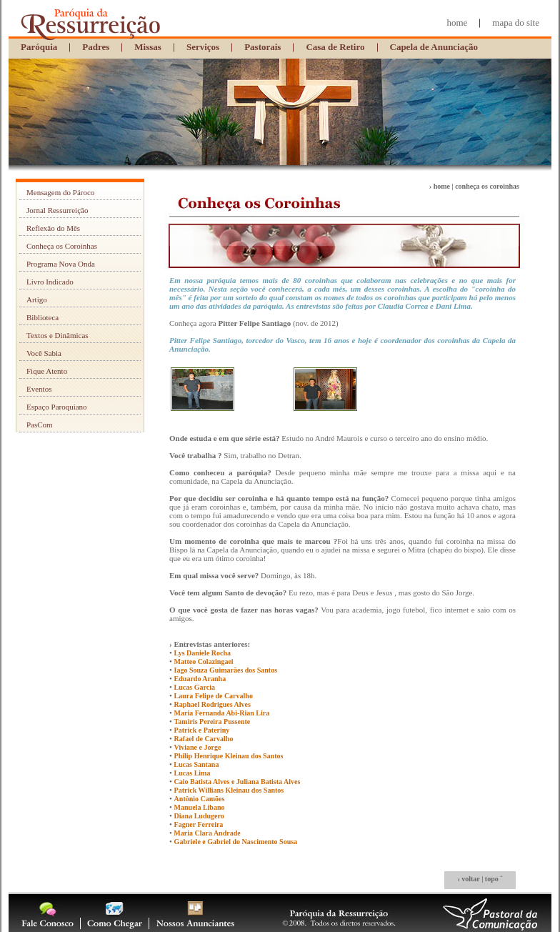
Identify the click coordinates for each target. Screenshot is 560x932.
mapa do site (516, 23)
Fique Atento (47, 371)
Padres (96, 47)
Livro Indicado (50, 282)
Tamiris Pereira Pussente (212, 722)
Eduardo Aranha (200, 679)
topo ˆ (494, 879)
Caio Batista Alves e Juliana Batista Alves (237, 782)
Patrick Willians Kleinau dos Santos (229, 790)
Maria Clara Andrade (206, 833)
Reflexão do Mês (53, 228)
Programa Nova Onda (61, 264)
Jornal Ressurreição (57, 210)
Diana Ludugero (199, 816)
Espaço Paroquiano (57, 407)
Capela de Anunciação (434, 47)
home (457, 23)
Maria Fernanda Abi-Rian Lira (222, 713)
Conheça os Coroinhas (62, 246)
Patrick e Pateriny (202, 730)
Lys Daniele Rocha (202, 653)
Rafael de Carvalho (204, 739)
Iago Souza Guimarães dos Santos (226, 670)
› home (440, 186)
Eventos (39, 389)
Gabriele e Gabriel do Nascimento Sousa (236, 842)
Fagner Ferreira (199, 824)
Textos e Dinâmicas (57, 335)
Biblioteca (42, 317)
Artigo (37, 299)
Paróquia (39, 47)
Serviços (203, 47)
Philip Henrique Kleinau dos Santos (229, 756)
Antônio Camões (200, 799)
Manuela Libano (200, 807)
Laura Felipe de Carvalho (214, 696)
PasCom (40, 425)
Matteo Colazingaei (204, 661)
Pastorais (262, 47)
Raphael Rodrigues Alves (212, 704)
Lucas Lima (192, 773)
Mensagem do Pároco (60, 192)
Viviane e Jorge (198, 747)
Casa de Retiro (335, 47)
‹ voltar (468, 879)
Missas (148, 47)
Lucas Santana (196, 764)
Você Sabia (44, 353)
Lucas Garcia (195, 687)
